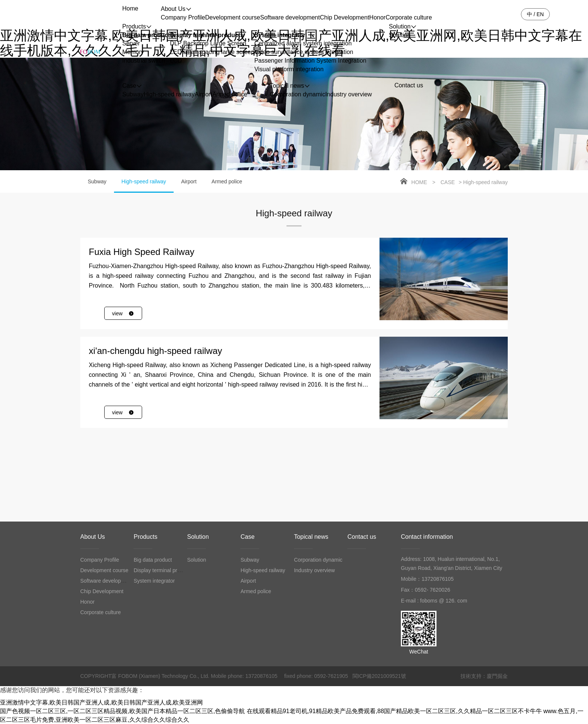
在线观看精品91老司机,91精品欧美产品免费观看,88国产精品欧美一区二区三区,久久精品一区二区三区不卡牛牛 (394, 711)
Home (419, 182)
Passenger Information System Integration (310, 61)
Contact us (361, 537)
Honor (378, 17)
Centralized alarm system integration (303, 43)
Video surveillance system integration (304, 52)
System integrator (280, 35)
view (123, 313)
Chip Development (345, 17)
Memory (133, 52)
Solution (400, 35)
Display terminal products (207, 35)
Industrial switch (144, 61)
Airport (203, 94)
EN (540, 14)
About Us (93, 537)
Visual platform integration (289, 69)
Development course (233, 17)
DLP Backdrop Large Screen (208, 43)
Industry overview (349, 94)
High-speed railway (169, 94)
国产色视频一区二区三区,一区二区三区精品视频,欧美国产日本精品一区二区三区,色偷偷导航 (122, 711)
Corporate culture (409, 17)
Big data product (146, 35)
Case (448, 182)
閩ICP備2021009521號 (379, 676)
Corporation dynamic (298, 94)
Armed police (230, 94)
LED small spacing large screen (212, 52)
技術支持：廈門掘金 (484, 676)
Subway (133, 94)
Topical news (311, 537)
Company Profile (183, 17)
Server (131, 43)
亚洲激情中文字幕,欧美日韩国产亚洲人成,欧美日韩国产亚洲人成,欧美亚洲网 (101, 702)
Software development (290, 17)
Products (145, 537)
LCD (176, 61)
